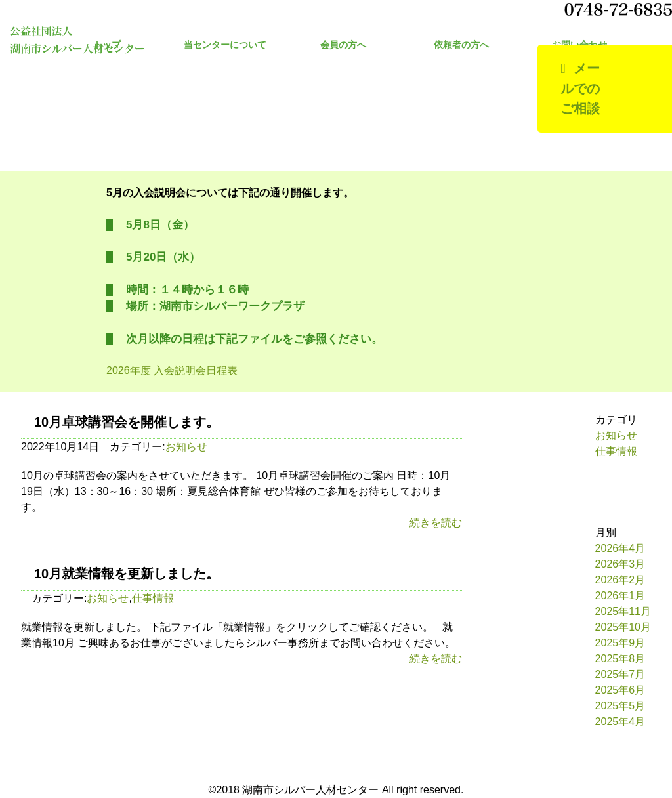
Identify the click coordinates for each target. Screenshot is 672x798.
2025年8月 (620, 659)
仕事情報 (153, 598)
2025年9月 (620, 643)
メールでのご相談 (580, 88)
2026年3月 (620, 564)
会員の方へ (343, 45)
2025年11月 (623, 611)
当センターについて (225, 45)
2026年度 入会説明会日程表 (172, 370)
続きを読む (436, 523)
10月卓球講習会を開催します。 (127, 422)
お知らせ (186, 447)
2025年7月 (620, 674)
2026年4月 (620, 548)
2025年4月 (620, 722)
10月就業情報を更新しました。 (127, 574)
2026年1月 (620, 596)
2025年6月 (620, 690)
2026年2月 (620, 580)
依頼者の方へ (461, 45)
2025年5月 (620, 706)
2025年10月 (623, 627)
